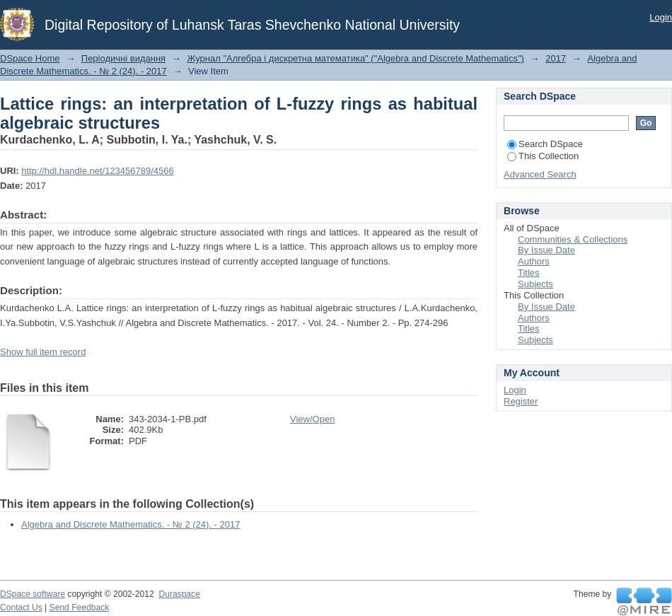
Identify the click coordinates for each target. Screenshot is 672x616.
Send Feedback (80, 608)
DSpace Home (30, 58)
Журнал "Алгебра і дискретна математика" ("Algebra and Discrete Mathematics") (355, 58)
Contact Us (21, 608)
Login (661, 17)
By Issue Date (546, 250)
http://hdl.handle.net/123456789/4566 (97, 171)
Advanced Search (540, 174)
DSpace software (33, 594)
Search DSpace (545, 144)
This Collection (543, 156)
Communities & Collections (573, 239)
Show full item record (43, 352)
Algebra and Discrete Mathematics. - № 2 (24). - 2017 (131, 524)
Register (521, 401)
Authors (534, 261)
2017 (556, 58)
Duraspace (179, 594)
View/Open (312, 419)
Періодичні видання (123, 58)
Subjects (535, 284)
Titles (529, 273)
